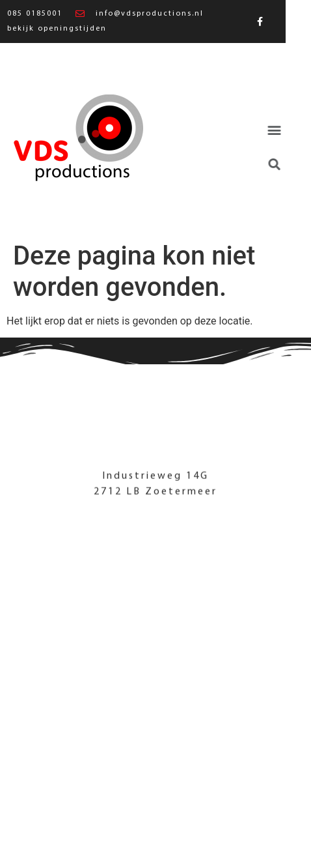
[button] (269, 130)
